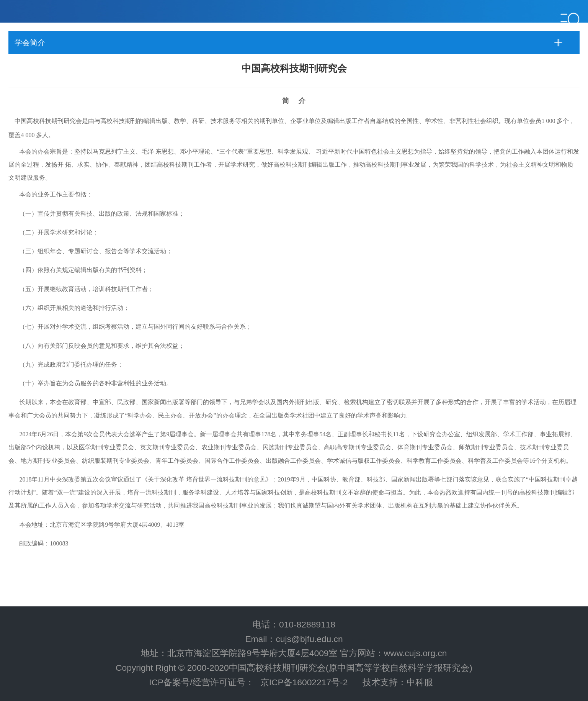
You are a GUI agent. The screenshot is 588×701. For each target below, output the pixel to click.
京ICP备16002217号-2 (304, 682)
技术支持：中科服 (398, 682)
